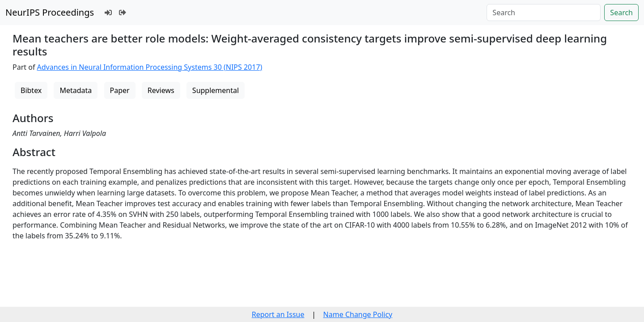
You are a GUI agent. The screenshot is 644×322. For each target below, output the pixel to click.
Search (621, 13)
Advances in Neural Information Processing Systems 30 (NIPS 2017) (150, 67)
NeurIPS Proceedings (50, 12)
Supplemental (216, 90)
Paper (120, 90)
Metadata (76, 90)
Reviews (161, 90)
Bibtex (31, 90)
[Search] (544, 13)
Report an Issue (278, 314)
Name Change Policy (358, 314)
